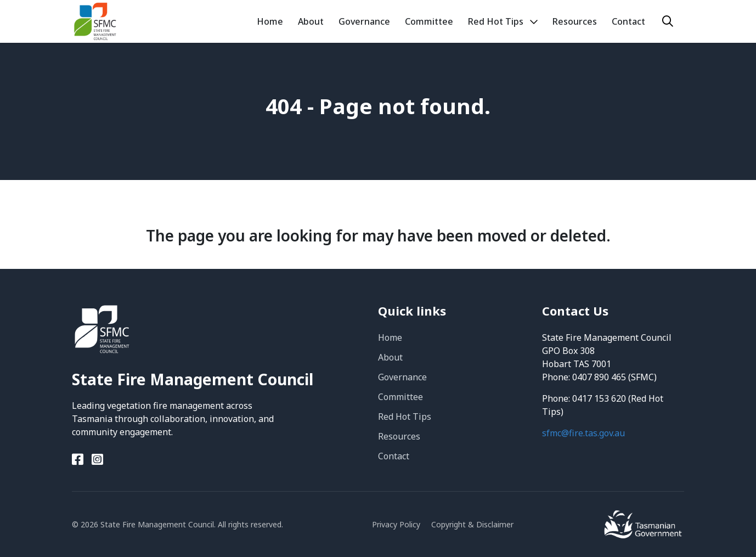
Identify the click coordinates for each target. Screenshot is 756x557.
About (390, 357)
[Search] (668, 21)
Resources (399, 436)
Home (390, 337)
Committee (400, 397)
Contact (394, 456)
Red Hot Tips (405, 417)
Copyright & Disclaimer (472, 524)
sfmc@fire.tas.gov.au (583, 433)
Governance (402, 377)
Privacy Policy (396, 524)
